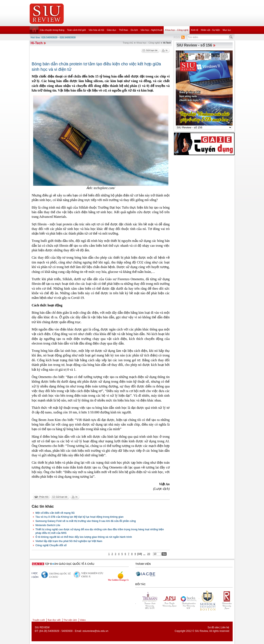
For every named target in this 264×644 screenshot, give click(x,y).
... (144, 554)
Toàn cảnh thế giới (77, 30)
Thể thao (123, 30)
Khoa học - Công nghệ (177, 30)
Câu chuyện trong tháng (52, 30)
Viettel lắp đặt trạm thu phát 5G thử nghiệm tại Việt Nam (69, 541)
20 (149, 554)
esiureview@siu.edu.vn (96, 631)
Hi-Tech (37, 43)
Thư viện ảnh (70, 620)
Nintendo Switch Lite (48, 525)
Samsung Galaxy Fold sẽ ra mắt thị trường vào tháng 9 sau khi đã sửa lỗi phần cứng (86, 521)
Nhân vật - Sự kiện (210, 30)
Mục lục (227, 30)
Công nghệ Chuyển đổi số (51, 545)
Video (83, 620)
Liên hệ (225, 627)
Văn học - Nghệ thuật (151, 30)
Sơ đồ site (213, 627)
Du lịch (134, 30)
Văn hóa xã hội (96, 30)
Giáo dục (112, 30)
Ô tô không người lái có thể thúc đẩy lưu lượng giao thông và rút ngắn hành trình (84, 537)
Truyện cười (39, 620)
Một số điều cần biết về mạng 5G (55, 513)
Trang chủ (128, 43)
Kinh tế (195, 30)
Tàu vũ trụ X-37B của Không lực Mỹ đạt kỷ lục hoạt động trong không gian (80, 517)
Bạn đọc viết (54, 620)
